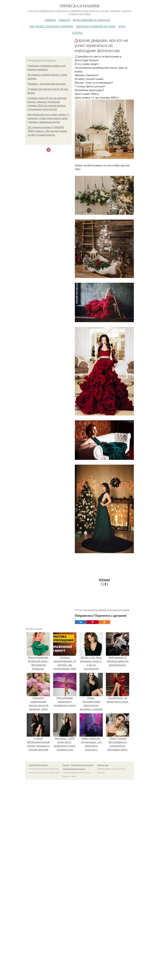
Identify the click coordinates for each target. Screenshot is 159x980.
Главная (50, 20)
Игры (122, 26)
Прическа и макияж (80, 6)
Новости (64, 20)
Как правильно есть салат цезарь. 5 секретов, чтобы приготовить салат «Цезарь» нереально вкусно (48, 118)
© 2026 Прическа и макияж (38, 765)
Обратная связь (103, 765)
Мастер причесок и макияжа (95, 610)
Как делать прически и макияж (51, 26)
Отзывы (77, 33)
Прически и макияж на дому (96, 26)
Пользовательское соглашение (82, 765)
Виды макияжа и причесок (92, 20)
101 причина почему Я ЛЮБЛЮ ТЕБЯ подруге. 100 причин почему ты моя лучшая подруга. (47, 131)
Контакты (66, 765)
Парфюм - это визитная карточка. (47, 84)
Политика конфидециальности (74, 769)
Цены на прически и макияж (118, 610)
